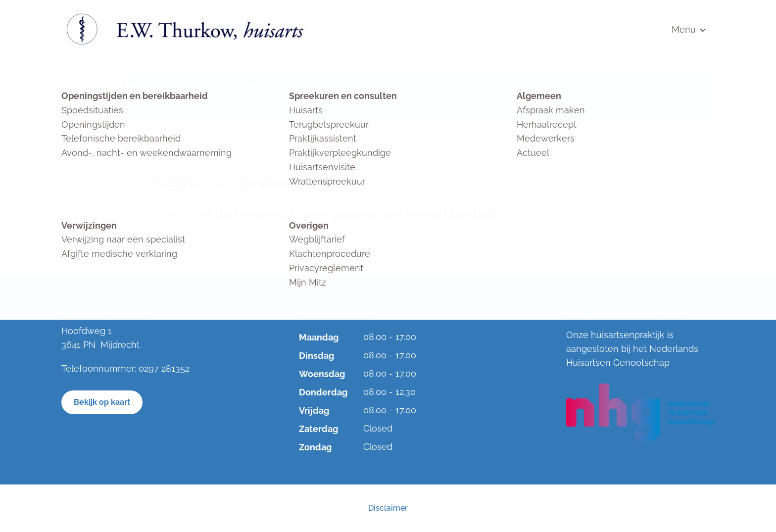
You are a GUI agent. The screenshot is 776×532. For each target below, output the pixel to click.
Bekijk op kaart (102, 402)
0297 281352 (164, 368)
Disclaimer (388, 508)
